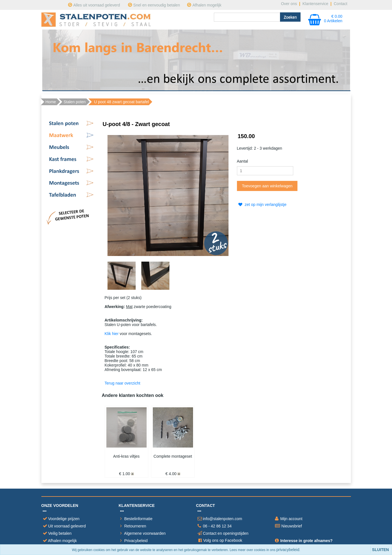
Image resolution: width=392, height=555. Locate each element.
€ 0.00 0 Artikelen (333, 19)
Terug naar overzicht (123, 383)
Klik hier (112, 334)
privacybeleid (288, 550)
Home (51, 102)
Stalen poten (75, 102)
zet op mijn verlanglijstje (262, 205)
